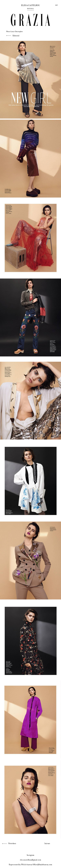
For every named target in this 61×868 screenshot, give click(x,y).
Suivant (47, 843)
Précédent (12, 843)
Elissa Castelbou (30, 5)
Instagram (31, 855)
